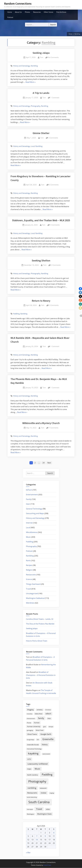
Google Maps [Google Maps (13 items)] (31, 740)
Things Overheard (33, 584)
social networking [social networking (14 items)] (32, 797)
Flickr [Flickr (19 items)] (49, 719)
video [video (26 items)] (48, 809)
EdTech (29, 490)
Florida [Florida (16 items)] (29, 723)
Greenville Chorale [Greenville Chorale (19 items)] (33, 745)
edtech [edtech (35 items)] (48, 714)
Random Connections (18, 4)
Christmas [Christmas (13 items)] (48, 710)
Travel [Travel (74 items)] (39, 809)
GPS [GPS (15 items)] (38, 740)
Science (29, 579)
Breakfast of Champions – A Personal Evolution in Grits (41, 675)
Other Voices (48, 12)
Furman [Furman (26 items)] (37, 723)
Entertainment (32, 495)
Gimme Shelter (41, 133)
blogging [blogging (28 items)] (30, 710)
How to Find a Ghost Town (37, 641)
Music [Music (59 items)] (37, 769)
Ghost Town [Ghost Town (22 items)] (40, 730)
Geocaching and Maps (35, 513)
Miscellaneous (32, 532)
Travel (29, 589)
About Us (18, 12)
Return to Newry (41, 301)
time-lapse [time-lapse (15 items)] (30, 809)
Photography (36, 106)
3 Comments (53, 138)
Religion (29, 570)
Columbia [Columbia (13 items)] (30, 714)
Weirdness (30, 603)
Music (28, 537)
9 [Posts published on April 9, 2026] (45, 836)
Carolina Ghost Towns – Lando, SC (40, 619)
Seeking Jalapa (41, 53)
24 (44, 463)
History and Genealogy (22, 66)
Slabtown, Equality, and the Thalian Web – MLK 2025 (41, 220)
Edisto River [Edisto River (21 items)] (39, 714)
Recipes (29, 565)
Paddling (16, 314)
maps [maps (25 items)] (29, 769)
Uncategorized (32, 593)
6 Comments (54, 185)
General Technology (34, 509)
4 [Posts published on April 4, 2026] (54, 833)
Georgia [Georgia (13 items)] (51, 727)
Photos (27, 12)
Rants (28, 561)
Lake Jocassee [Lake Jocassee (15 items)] (46, 754)
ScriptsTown (47, 865)
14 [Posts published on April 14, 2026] (37, 840)
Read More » (31, 82)
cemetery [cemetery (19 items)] (40, 710)
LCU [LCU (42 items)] (29, 759)
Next (49, 463)
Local (33, 146)
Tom (42, 57)
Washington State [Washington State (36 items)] (44, 814)
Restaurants (31, 575)
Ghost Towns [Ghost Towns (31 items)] (32, 734)
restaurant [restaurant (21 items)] (43, 788)
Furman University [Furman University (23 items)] (34, 726)
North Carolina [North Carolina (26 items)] (33, 775)
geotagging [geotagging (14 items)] (30, 730)
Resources (37, 12)
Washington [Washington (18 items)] (31, 814)
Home (10, 12)
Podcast (10, 17)
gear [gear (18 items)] (45, 727)
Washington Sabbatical (35, 598)
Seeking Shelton (41, 260)
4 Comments (55, 225)
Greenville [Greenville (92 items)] (48, 739)
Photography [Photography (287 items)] (37, 781)
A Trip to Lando (41, 93)
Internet (29, 523)
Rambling (34, 66)
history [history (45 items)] (45, 744)
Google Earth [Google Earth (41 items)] (46, 734)
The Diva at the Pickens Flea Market (40, 624)
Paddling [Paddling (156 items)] (47, 774)
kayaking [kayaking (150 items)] (33, 753)
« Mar (28, 853)
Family (29, 499)
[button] (80, 289)
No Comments (53, 58)
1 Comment (55, 98)
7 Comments (54, 428)
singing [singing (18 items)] (52, 793)
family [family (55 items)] (41, 718)
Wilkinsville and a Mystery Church (41, 423)
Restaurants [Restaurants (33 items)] (32, 793)
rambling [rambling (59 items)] (32, 788)
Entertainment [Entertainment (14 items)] (31, 719)
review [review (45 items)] (43, 793)
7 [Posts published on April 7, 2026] (37, 836)
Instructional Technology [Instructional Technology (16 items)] (34, 749)
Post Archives (61, 12)
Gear (28, 504)
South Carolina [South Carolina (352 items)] (39, 802)
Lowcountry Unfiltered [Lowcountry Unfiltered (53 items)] (38, 764)
